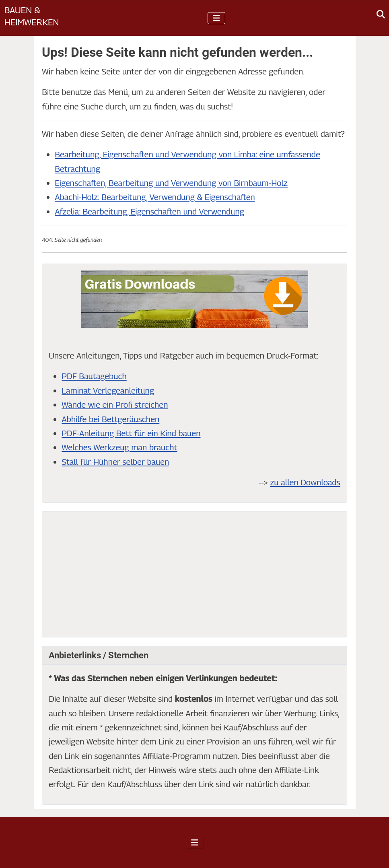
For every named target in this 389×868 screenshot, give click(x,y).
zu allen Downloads (305, 482)
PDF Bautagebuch (94, 376)
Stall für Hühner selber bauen (115, 462)
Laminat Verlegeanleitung (108, 391)
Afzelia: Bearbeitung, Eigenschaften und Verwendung (149, 211)
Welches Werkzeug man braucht (119, 447)
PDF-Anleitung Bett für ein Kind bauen (131, 433)
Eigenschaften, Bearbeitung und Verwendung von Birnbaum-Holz (171, 183)
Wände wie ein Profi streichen (115, 405)
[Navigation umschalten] (216, 18)
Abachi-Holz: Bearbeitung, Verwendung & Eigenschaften (155, 197)
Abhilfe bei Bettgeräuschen (110, 419)
